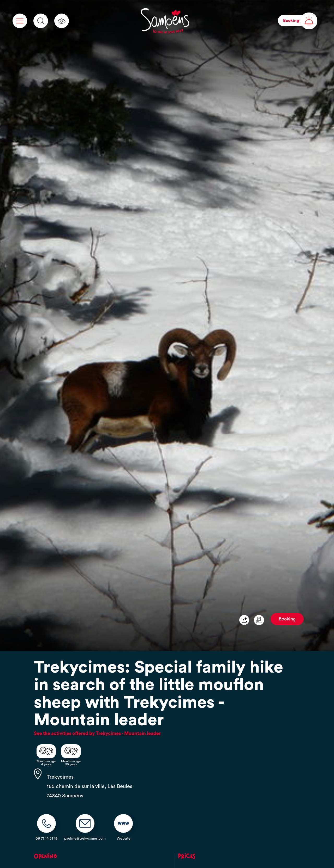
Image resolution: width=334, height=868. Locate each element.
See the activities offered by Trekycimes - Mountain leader (97, 733)
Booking (287, 619)
